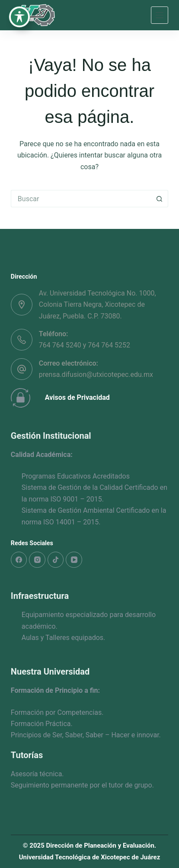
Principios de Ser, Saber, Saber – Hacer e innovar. (86, 735)
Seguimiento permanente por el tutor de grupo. (82, 785)
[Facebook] (19, 560)
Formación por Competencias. (57, 712)
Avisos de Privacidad (77, 397)
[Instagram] (37, 560)
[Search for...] (81, 199)
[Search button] (160, 199)
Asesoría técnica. (37, 774)
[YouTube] (74, 560)
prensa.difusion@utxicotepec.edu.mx (96, 375)
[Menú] (160, 15)
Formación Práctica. (42, 724)
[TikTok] (56, 560)
